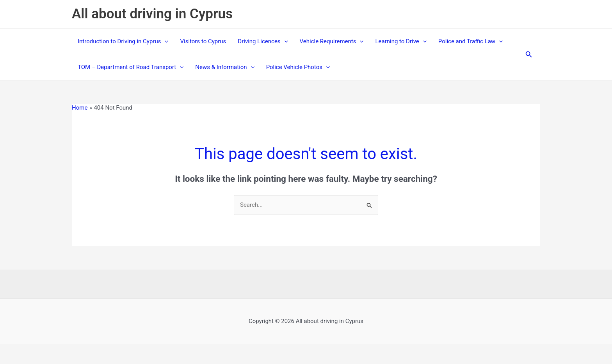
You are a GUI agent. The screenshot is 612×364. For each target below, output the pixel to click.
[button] (529, 54)
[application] (165, 41)
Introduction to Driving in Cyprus (123, 41)
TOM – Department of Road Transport (131, 67)
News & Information (225, 67)
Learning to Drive (401, 41)
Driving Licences (263, 41)
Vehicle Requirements (332, 41)
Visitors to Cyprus (203, 41)
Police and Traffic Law (471, 41)
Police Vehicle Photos (298, 67)
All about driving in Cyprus (152, 14)
